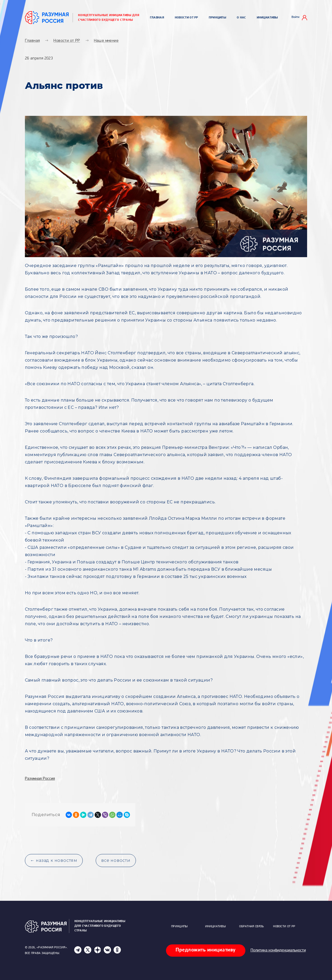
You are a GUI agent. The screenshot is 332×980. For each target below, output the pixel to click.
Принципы (217, 18)
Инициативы (267, 18)
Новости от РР (186, 18)
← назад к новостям (54, 860)
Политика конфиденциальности (278, 950)
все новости (116, 860)
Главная (157, 18)
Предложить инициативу (206, 950)
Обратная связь (251, 926)
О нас (241, 18)
